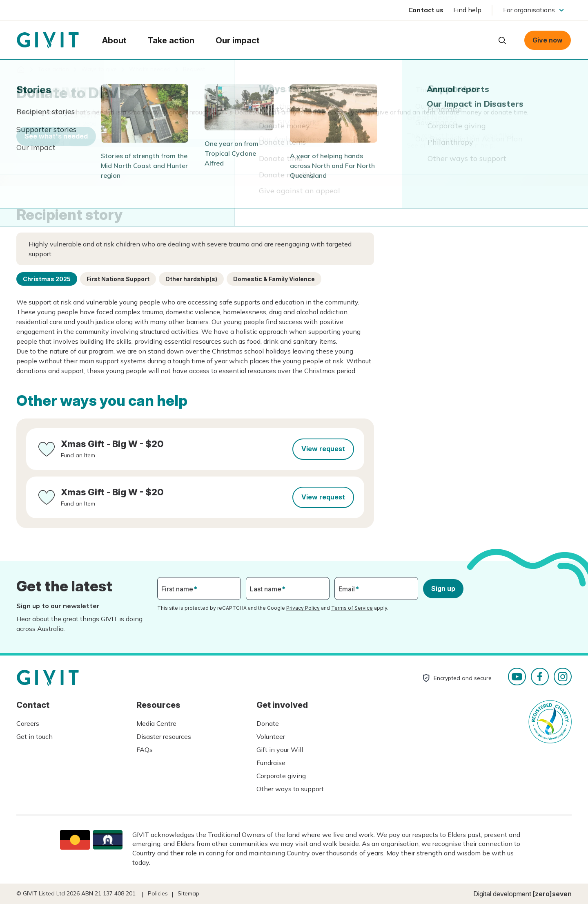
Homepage (48, 40)
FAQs (145, 750)
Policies (158, 893)
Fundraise (271, 763)
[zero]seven (552, 894)
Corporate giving (281, 776)
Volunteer (271, 736)
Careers (28, 723)
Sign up (443, 588)
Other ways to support (290, 789)
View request (323, 449)
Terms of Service (352, 608)
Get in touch (35, 736)
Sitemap (188, 893)
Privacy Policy (303, 608)
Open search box (502, 40)
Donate (268, 723)
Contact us (426, 10)
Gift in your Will (280, 750)
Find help (467, 10)
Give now (548, 40)
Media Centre (156, 723)
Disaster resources (164, 736)
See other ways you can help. (451, 145)
